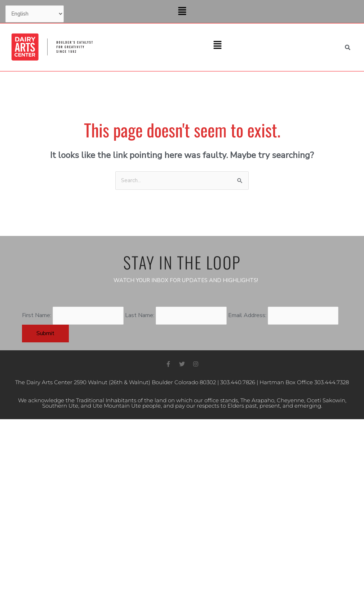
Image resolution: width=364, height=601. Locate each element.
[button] (182, 12)
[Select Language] (35, 14)
